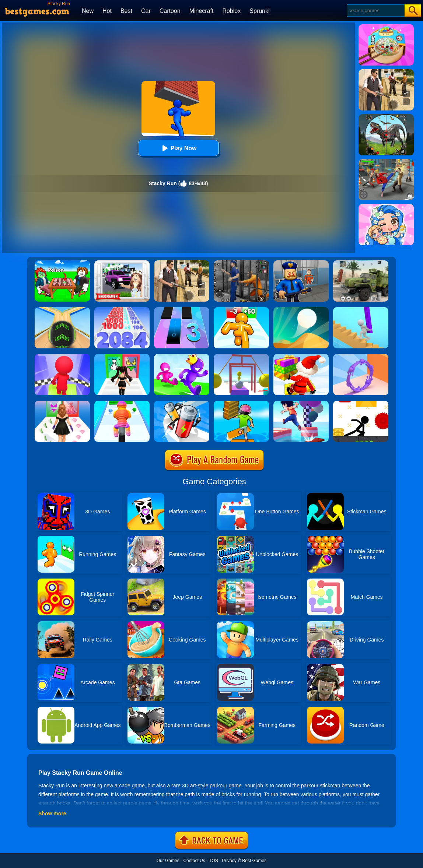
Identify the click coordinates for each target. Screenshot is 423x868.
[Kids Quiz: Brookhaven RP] (122, 263)
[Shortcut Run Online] (301, 356)
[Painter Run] (241, 356)
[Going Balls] (62, 310)
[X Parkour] (361, 403)
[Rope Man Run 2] (122, 403)
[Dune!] (301, 310)
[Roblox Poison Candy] (62, 263)
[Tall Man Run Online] (241, 310)
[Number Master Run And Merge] (122, 310)
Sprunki (259, 11)
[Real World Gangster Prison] (241, 263)
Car (146, 11)
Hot (107, 11)
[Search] (375, 10)
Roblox (231, 11)
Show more (52, 813)
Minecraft (202, 11)
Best (126, 11)
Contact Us (194, 861)
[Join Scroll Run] (361, 356)
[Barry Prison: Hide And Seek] (301, 263)
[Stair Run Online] (361, 310)
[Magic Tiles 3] (182, 310)
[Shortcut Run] (241, 403)
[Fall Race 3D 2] (62, 356)
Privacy (229, 861)
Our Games (168, 861)
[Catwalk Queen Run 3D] (62, 403)
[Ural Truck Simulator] (361, 263)
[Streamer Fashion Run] (122, 356)
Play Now (178, 148)
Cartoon (170, 11)
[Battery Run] (182, 403)
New (88, 11)
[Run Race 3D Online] (182, 356)
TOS (213, 861)
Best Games (254, 861)
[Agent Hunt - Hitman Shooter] (182, 263)
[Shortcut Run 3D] (301, 403)
